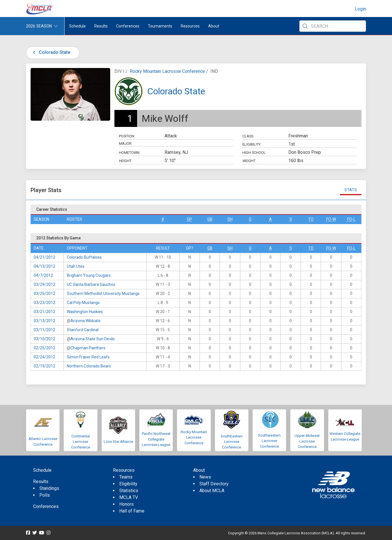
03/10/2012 (44, 339)
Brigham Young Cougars (89, 275)
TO (311, 219)
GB (210, 219)
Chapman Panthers (88, 348)
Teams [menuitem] (126, 477)
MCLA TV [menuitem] (129, 497)
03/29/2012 (44, 284)
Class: (248, 136)
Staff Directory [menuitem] (214, 484)
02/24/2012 (44, 357)
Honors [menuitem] (126, 504)
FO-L (351, 219)
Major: (126, 143)
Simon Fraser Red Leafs (88, 357)
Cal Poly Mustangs (83, 303)
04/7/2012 (43, 275)
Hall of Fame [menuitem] (132, 511)
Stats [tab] (351, 190)
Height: (126, 161)
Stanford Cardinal (83, 330)
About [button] (214, 26)
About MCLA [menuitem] (212, 491)
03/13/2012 (44, 321)
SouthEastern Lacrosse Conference (232, 442)
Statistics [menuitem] (129, 491)
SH (230, 219)
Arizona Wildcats (86, 321)
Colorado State (51, 52)
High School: (254, 153)
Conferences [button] (128, 26)
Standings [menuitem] (49, 488)
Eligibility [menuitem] (128, 484)
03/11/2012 (44, 330)
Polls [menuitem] (45, 495)
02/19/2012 (44, 366)
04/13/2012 (44, 266)
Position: (127, 136)
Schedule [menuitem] (77, 26)
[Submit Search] (305, 26)
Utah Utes (76, 266)
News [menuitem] (205, 477)
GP (189, 219)
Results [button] (101, 26)
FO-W (331, 219)
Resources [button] (190, 26)
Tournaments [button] (160, 26)
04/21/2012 (44, 257)
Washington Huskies (85, 312)
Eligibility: (252, 144)
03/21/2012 (44, 312)
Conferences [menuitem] (46, 506)
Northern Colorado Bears (89, 366)
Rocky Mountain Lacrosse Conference (167, 71)
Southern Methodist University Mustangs (103, 294)
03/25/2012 (44, 294)
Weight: (249, 161)
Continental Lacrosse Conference (81, 442)
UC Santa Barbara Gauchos (91, 284)
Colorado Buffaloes (84, 257)
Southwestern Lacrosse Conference (269, 441)
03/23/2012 (44, 303)
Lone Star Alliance (118, 442)
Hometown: (130, 153)
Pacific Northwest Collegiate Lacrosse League (156, 439)
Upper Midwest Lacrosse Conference (307, 441)
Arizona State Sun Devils (93, 339)
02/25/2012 (44, 348)
